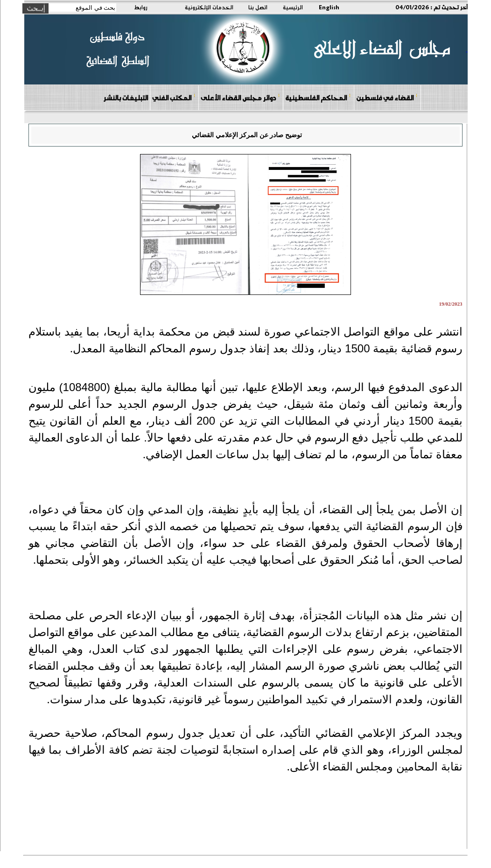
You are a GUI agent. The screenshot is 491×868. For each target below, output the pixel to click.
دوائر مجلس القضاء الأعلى (240, 97)
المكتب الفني (174, 97)
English (329, 7)
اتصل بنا (258, 7)
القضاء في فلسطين (387, 97)
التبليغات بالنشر (126, 98)
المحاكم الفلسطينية (318, 97)
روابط (141, 7)
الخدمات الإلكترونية (209, 7)
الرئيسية (293, 7)
